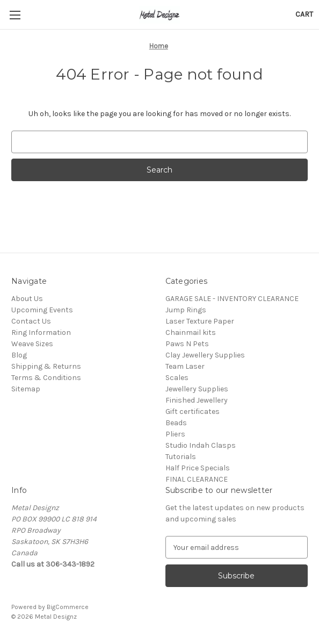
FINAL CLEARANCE (197, 479)
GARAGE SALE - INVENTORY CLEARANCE (232, 299)
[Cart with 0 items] (304, 14)
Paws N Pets (187, 344)
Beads (176, 423)
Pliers (175, 434)
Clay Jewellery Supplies (205, 355)
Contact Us (31, 321)
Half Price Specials (198, 468)
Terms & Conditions (46, 378)
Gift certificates (193, 412)
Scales (177, 378)
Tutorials (181, 457)
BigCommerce (68, 607)
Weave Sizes (32, 344)
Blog (19, 355)
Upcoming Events (42, 310)
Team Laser (185, 366)
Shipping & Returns (46, 366)
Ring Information (41, 332)
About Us (27, 299)
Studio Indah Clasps (201, 445)
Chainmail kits (191, 332)
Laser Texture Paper (200, 321)
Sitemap (26, 389)
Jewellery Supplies (197, 389)
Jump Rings (186, 310)
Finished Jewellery (197, 400)
